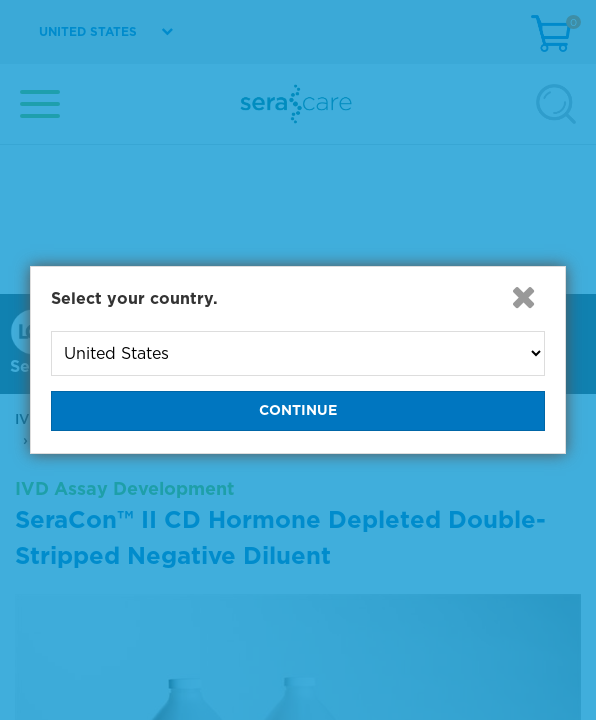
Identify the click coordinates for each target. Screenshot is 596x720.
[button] (523, 297)
